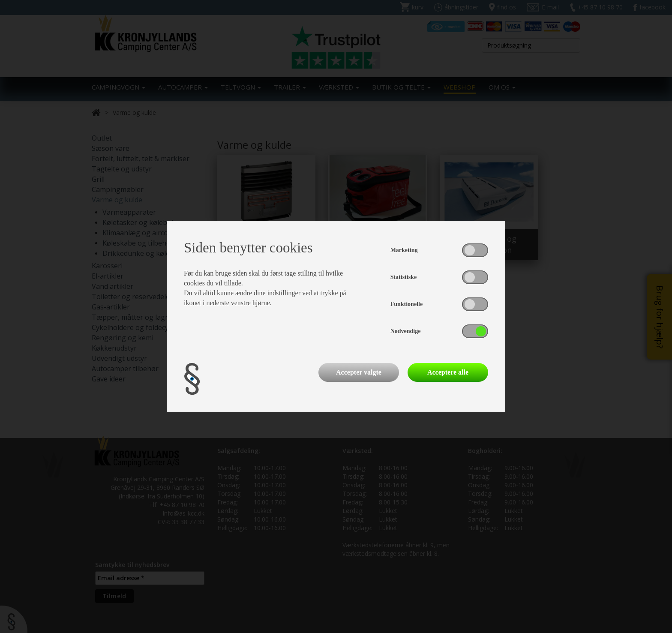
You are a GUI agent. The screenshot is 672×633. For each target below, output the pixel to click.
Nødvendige (406, 331)
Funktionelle (406, 304)
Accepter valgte (359, 372)
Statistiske (403, 277)
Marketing (404, 250)
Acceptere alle (448, 372)
